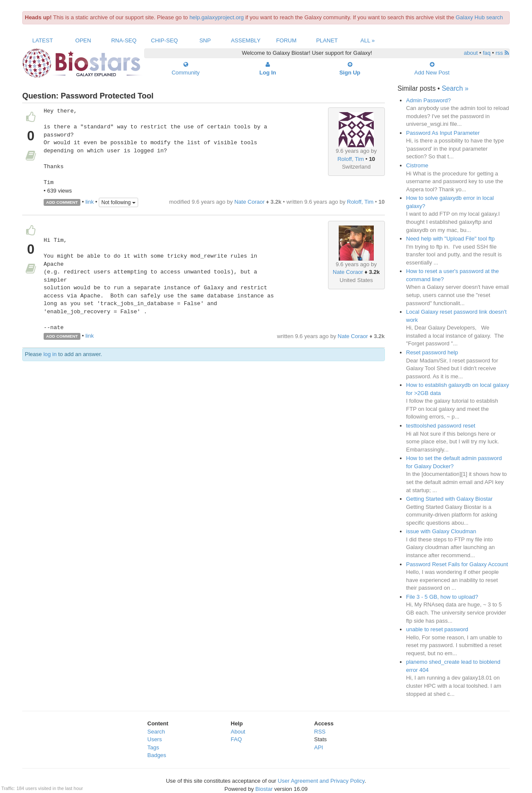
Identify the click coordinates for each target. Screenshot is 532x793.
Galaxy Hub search (480, 17)
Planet (327, 40)
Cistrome (417, 165)
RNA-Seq (124, 40)
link (90, 202)
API (319, 747)
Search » (455, 88)
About (238, 732)
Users (155, 739)
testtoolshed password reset (441, 426)
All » (368, 40)
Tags (153, 747)
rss (502, 53)
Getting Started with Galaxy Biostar (449, 499)
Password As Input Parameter (443, 133)
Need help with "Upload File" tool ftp (451, 239)
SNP (205, 40)
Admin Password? (429, 100)
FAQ (236, 739)
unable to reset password (437, 629)
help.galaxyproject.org (217, 17)
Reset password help (432, 352)
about (471, 53)
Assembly (246, 40)
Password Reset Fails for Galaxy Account (457, 564)
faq (487, 53)
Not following (118, 202)
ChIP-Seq (164, 40)
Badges (157, 755)
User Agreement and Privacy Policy (321, 781)
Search (156, 732)
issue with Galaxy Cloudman (441, 531)
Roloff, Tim (351, 159)
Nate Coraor (250, 202)
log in (50, 354)
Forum (287, 40)
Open (83, 40)
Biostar (264, 789)
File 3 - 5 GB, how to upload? (442, 597)
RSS (320, 732)
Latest (42, 40)
